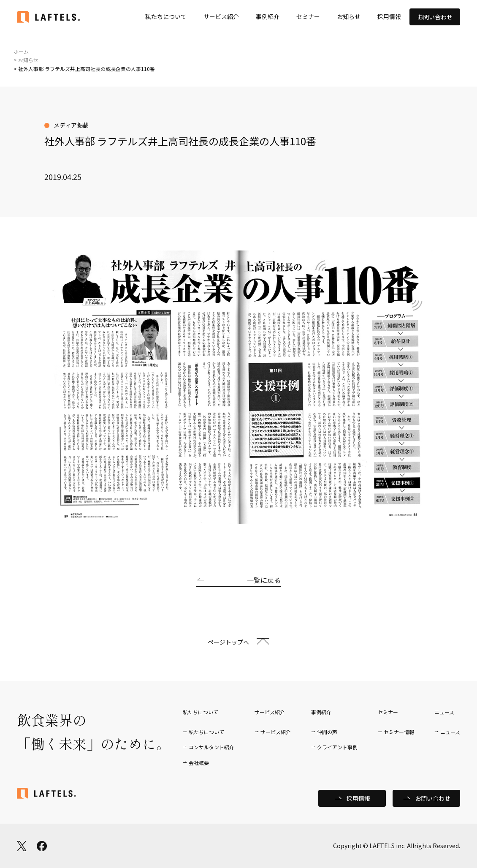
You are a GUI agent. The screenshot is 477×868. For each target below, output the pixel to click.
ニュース (450, 732)
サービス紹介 (221, 16)
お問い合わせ (435, 17)
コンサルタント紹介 (211, 747)
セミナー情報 (399, 732)
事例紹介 (268, 16)
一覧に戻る (264, 580)
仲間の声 (327, 732)
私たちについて (166, 16)
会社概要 (199, 763)
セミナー (308, 16)
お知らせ (349, 16)
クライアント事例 (337, 747)
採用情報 (389, 16)
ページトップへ (228, 642)
